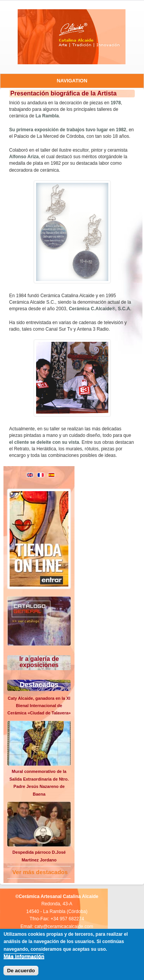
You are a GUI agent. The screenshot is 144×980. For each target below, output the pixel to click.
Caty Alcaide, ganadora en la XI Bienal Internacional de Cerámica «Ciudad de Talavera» (39, 706)
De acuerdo (21, 971)
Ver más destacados (40, 872)
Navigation (72, 81)
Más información (24, 956)
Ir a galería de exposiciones (39, 662)
